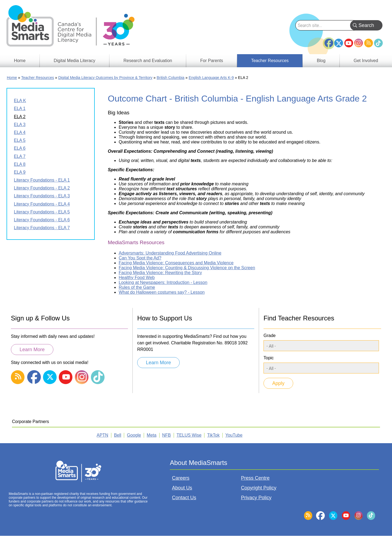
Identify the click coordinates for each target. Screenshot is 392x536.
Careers (181, 478)
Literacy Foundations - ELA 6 (42, 220)
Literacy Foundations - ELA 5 (42, 212)
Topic (269, 358)
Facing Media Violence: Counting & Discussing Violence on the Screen (187, 268)
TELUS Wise (189, 435)
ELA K (20, 101)
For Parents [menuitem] (212, 61)
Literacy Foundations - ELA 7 (42, 228)
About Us (182, 488)
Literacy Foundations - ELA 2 (42, 188)
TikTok (378, 43)
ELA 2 (20, 117)
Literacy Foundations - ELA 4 (42, 204)
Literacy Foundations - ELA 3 (42, 196)
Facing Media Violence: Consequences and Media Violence (176, 263)
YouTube (349, 43)
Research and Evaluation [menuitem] (148, 61)
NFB (167, 435)
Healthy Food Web (137, 278)
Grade (269, 336)
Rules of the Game (137, 287)
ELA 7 (20, 156)
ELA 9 (20, 172)
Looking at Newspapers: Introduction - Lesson (163, 282)
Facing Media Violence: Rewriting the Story (160, 273)
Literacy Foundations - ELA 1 (42, 180)
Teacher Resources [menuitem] (270, 61)
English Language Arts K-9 (211, 78)
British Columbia (170, 78)
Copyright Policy (259, 488)
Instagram (359, 43)
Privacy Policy (256, 498)
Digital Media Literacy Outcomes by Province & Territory (105, 78)
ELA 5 (20, 140)
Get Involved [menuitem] (366, 61)
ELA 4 (20, 132)
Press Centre (255, 478)
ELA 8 (20, 164)
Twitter (339, 43)
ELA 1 (20, 108)
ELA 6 (20, 148)
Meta (152, 435)
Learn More (32, 350)
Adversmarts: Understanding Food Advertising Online (170, 253)
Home (12, 78)
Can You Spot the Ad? (140, 258)
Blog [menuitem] (321, 61)
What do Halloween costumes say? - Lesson (162, 292)
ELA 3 (20, 125)
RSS (369, 43)
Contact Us (184, 498)
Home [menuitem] (20, 61)
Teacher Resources (38, 78)
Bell (118, 435)
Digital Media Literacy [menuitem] (74, 61)
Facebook (329, 41)
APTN (102, 435)
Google (134, 435)
